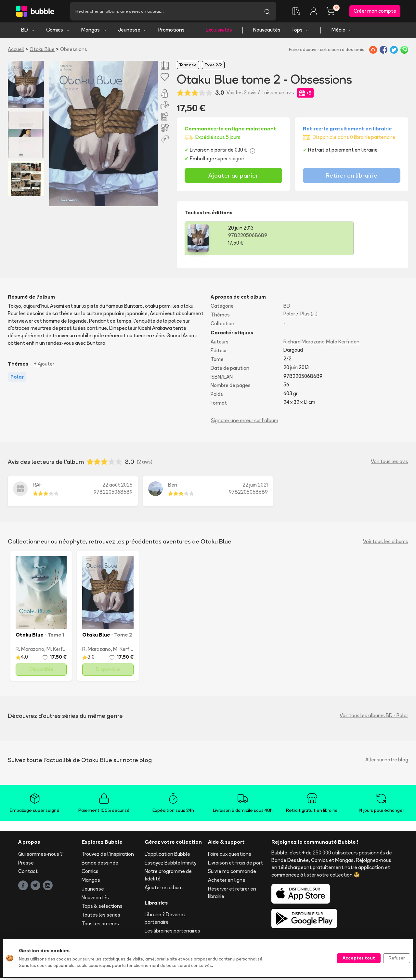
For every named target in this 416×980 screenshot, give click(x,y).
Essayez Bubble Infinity (170, 864)
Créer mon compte (375, 12)
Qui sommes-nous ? (40, 856)
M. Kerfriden (60, 651)
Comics (58, 32)
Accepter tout (359, 958)
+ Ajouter (44, 365)
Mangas (94, 32)
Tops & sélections (102, 908)
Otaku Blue (42, 51)
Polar (289, 315)
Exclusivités (219, 32)
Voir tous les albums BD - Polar (374, 717)
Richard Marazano (304, 344)
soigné (236, 161)
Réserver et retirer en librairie (232, 894)
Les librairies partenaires (172, 933)
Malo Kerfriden (343, 344)
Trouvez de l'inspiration (108, 856)
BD (28, 32)
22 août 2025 (117, 486)
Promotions (171, 32)
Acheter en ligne (227, 882)
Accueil (16, 51)
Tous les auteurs (100, 926)
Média (342, 32)
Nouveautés (267, 32)
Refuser (397, 958)
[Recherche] (164, 12)
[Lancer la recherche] (267, 12)
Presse (26, 864)
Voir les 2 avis (241, 94)
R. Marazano (30, 651)
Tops (300, 32)
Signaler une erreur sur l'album (245, 422)
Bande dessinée (100, 864)
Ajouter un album (164, 889)
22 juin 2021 (255, 486)
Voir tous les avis (390, 463)
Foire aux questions (230, 856)
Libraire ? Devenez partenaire (165, 920)
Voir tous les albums (386, 543)
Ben (173, 486)
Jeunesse (133, 32)
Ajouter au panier (233, 177)
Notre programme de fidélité (168, 877)
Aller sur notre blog (387, 762)
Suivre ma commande (232, 873)
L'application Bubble (167, 856)
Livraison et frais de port (235, 864)
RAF (37, 486)
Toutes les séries (101, 917)
